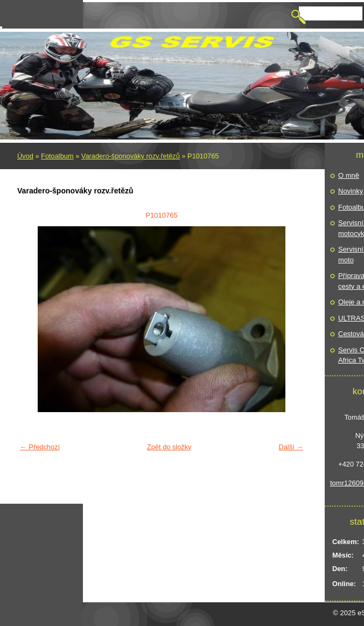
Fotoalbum (57, 156)
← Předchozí (40, 447)
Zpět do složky (169, 447)
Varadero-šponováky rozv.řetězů (131, 156)
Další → (291, 447)
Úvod (25, 156)
